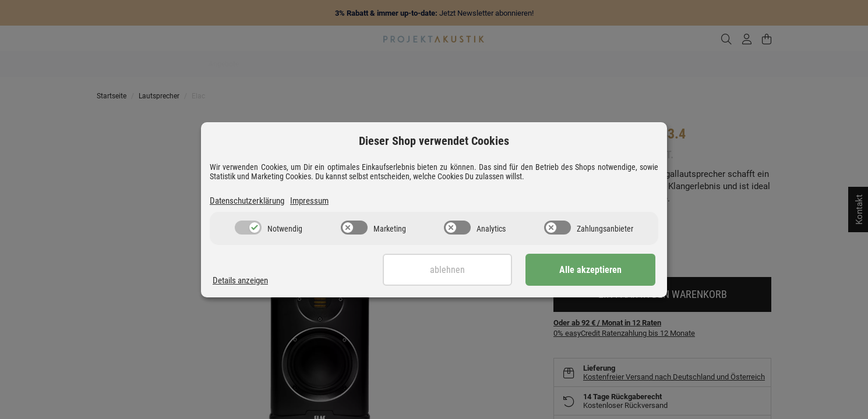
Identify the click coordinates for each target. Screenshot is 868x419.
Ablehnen (467, 270)
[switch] (248, 228)
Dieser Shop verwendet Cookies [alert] (434, 141)
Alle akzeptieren (597, 270)
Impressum (309, 201)
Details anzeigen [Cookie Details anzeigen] (240, 280)
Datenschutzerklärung (247, 201)
